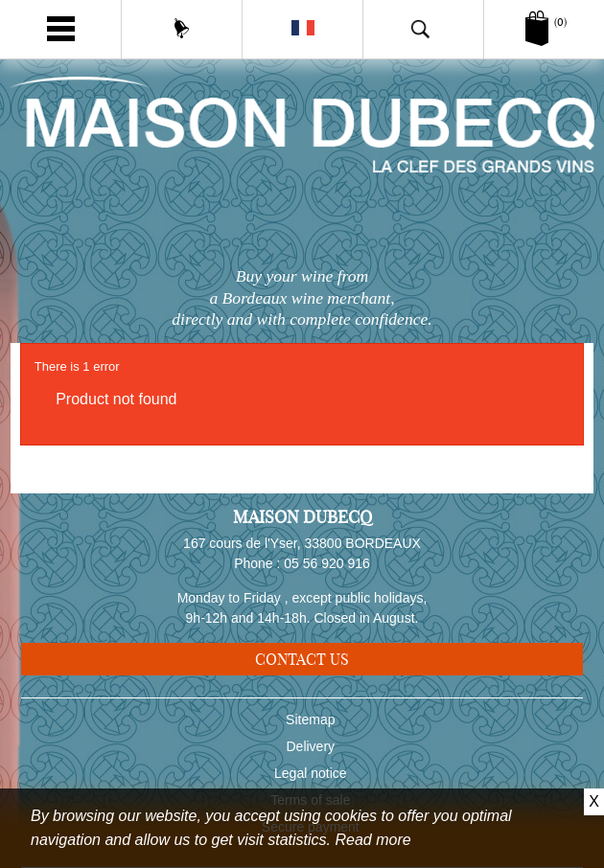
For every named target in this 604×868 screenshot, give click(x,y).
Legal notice (311, 773)
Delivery (311, 746)
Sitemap (310, 720)
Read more (373, 840)
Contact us (302, 659)
